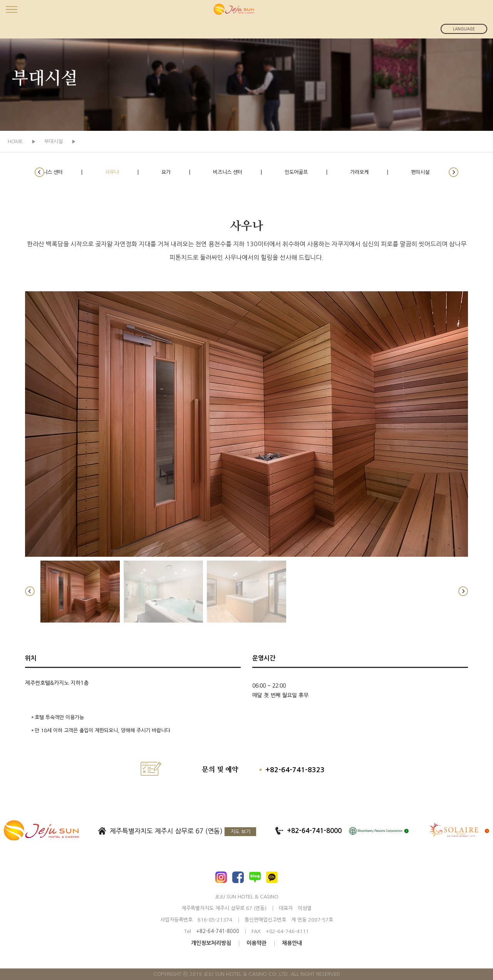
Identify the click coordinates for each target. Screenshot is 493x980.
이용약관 (257, 943)
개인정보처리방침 (211, 943)
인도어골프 (296, 172)
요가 (166, 172)
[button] (39, 172)
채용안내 (292, 943)
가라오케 (359, 172)
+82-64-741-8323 (295, 770)
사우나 (112, 172)
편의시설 (420, 172)
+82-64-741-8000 (314, 831)
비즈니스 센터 (228, 172)
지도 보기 (240, 832)
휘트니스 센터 (48, 172)
